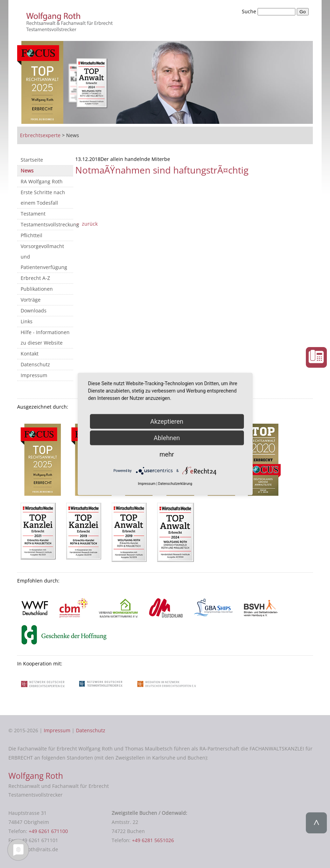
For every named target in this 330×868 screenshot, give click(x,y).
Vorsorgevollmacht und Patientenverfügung (44, 257)
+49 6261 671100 (48, 831)
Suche (250, 11)
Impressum (34, 375)
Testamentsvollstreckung (47, 224)
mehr (167, 454)
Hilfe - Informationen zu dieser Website (45, 337)
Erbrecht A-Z (35, 278)
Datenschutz (35, 364)
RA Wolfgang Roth (42, 181)
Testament (33, 214)
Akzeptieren (167, 421)
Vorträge (31, 300)
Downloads (34, 310)
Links (27, 321)
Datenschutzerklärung (175, 484)
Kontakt (30, 354)
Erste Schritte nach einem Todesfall (43, 197)
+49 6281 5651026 (153, 840)
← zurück (86, 224)
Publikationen (37, 289)
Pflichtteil (31, 235)
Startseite (32, 160)
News (27, 171)
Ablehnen (167, 437)
